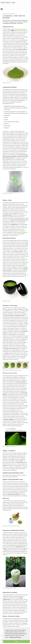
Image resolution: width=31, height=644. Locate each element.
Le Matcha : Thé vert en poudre (15, 5)
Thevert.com (8, 3)
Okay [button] (16, 641)
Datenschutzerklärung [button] (15, 637)
